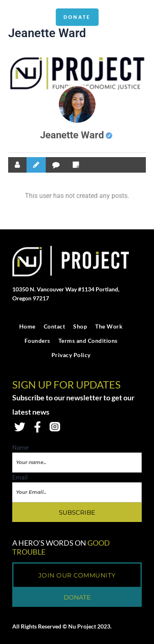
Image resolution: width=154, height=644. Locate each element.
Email (20, 477)
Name (20, 448)
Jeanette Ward (76, 135)
